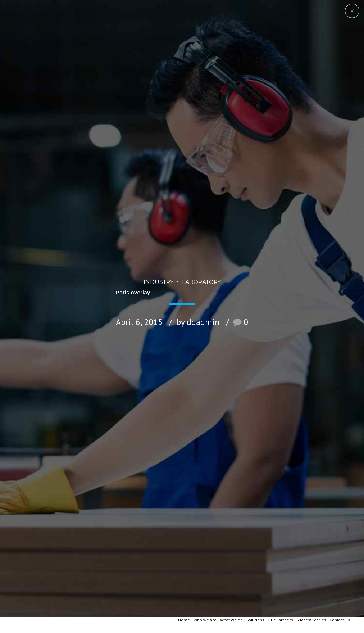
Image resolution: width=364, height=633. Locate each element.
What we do (231, 620)
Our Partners (280, 620)
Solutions (255, 620)
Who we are (205, 620)
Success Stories (311, 620)
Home (184, 620)
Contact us (340, 620)
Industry (158, 260)
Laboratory (201, 260)
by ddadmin (198, 301)
